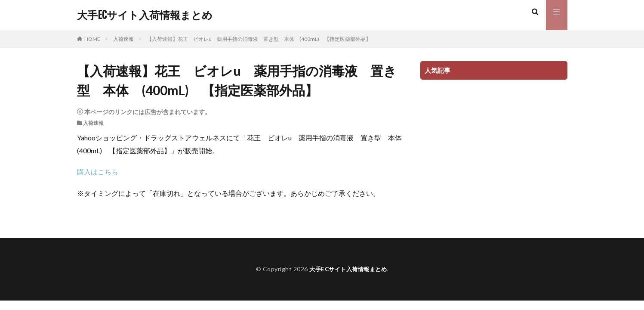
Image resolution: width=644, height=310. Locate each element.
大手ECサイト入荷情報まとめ (145, 15)
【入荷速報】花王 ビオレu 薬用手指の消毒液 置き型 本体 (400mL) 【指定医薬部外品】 (259, 39)
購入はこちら (98, 172)
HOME (92, 39)
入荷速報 (123, 39)
